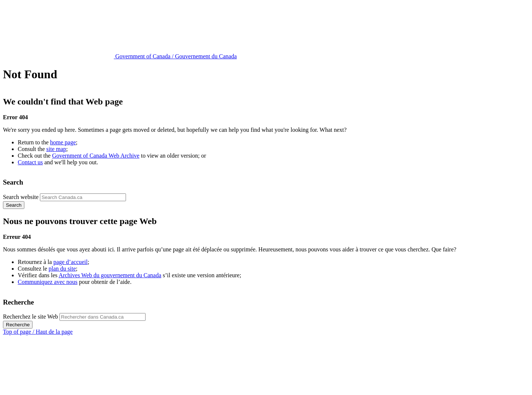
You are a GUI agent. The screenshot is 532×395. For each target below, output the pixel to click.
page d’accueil (70, 262)
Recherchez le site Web (30, 317)
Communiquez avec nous (48, 282)
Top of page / (38, 332)
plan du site (62, 269)
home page (63, 142)
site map (56, 149)
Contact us (30, 162)
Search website (21, 197)
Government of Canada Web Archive (96, 156)
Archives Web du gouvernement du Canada (110, 275)
